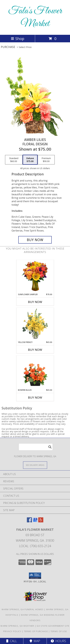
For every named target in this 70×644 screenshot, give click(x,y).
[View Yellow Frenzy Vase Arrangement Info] (35, 324)
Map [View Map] (35, 641)
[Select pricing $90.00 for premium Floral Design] (46, 160)
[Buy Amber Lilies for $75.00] (35, 240)
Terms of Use (59, 631)
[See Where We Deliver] (35, 465)
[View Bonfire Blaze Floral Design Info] (35, 372)
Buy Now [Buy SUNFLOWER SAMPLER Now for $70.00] (35, 302)
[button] (35, 576)
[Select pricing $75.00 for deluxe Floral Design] (30, 160)
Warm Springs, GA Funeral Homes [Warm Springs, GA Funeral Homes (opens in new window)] (23, 609)
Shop (18, 38)
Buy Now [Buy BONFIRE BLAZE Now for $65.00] (35, 397)
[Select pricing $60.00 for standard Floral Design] (14, 160)
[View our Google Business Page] (35, 521)
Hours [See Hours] (58, 641)
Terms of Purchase (36, 631)
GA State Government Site (53, 626)
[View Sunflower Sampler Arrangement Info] (35, 277)
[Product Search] (36, 447)
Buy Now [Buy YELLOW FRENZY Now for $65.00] (35, 350)
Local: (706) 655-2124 (35, 546)
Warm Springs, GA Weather (17, 626)
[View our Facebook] (29, 521)
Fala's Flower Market (35, 17)
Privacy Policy (12, 631)
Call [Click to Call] (12, 641)
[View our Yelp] (41, 521)
